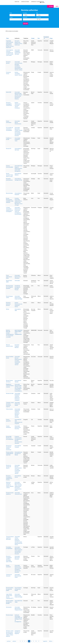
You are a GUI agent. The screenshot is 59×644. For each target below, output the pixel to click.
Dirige (51, 38)
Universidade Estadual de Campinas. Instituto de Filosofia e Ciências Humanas (17, 413)
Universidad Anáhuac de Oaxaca (17, 404)
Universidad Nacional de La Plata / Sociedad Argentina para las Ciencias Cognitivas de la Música (18, 486)
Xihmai (8, 309)
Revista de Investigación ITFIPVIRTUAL (9, 104)
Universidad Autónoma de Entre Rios (18, 427)
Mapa (57, 6)
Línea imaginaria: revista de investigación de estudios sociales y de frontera (10, 53)
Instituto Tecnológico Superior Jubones (18, 74)
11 (39, 641)
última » (51, 641)
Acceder (42, 2)
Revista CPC (9, 149)
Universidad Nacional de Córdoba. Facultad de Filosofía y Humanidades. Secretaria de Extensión (19, 132)
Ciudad (11, 17)
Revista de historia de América (8, 304)
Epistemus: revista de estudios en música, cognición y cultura (10, 485)
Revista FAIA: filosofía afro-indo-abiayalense (10, 438)
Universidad (17, 281)
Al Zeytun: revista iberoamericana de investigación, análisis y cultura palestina (10, 634)
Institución (25, 17)
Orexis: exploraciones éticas (9, 277)
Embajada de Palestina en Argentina (17, 632)
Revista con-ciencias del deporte (9, 467)
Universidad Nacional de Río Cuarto (18, 576)
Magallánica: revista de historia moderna (10, 386)
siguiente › (45, 641)
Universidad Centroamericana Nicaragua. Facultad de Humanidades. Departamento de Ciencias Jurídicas (18, 66)
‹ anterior (14, 641)
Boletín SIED (9, 92)
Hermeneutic (9, 607)
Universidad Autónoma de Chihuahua (18, 277)
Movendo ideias (9, 193)
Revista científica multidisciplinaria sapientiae (10, 454)
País (37, 13)
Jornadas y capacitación (37, 2)
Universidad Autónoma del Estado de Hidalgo (18, 298)
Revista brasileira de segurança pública (10, 589)
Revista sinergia (9, 615)
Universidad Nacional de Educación (17, 558)
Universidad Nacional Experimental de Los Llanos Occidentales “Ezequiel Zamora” (18, 361)
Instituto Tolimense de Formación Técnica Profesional (18, 105)
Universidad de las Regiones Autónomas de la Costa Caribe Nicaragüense (19, 168)
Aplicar (25, 24)
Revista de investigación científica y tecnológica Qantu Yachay (9, 559)
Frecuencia (38, 17)
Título (11, 13)
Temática (25, 13)
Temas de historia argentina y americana (10, 538)
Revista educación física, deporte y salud (10, 175)
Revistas (17, 2)
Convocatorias (25, 2)
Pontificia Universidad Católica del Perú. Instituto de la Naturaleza (18, 201)
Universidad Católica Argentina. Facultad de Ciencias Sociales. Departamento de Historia (18, 541)
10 (36, 641)
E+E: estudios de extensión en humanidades (9, 129)
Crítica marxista (9, 409)
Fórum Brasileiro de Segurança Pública (18, 589)
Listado (51, 6)
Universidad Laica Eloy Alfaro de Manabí (18, 454)
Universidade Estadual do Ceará (17, 139)
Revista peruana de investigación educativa (9, 287)
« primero (9, 641)
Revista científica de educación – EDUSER (10, 602)
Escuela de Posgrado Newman (17, 346)
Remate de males (10, 393)
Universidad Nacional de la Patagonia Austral (19, 609)
